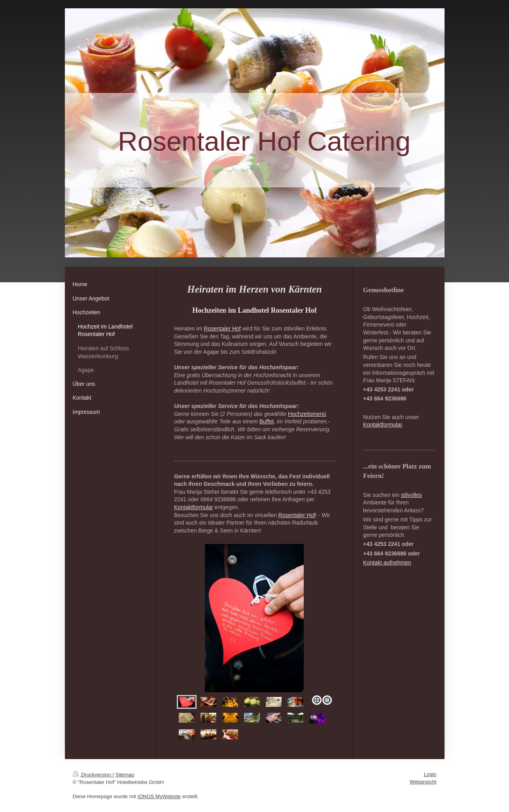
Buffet (267, 421)
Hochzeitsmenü (307, 414)
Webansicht (423, 782)
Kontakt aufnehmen (387, 563)
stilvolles (412, 495)
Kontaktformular (194, 507)
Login (430, 774)
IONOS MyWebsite (159, 796)
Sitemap (125, 775)
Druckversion (93, 775)
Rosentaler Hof (222, 329)
